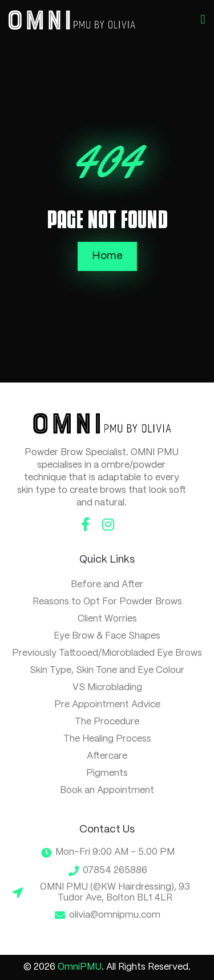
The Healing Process (107, 739)
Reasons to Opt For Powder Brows (107, 602)
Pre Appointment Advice (107, 705)
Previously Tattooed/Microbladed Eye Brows (107, 653)
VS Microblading (107, 688)
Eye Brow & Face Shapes (107, 636)
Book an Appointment (107, 790)
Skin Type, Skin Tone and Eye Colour (107, 670)
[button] (203, 20)
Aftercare (107, 756)
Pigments (107, 773)
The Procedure (107, 722)
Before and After (107, 585)
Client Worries (107, 619)
